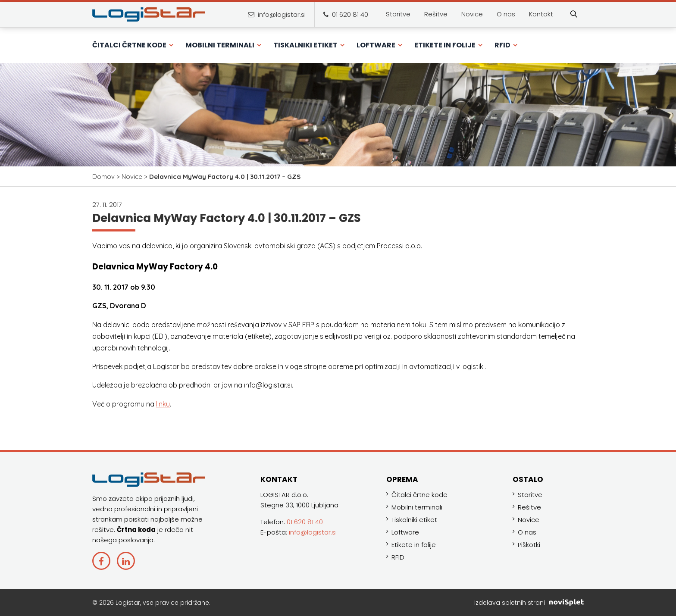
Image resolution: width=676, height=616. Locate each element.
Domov (103, 177)
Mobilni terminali (417, 507)
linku (163, 404)
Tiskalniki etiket (414, 520)
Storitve (530, 495)
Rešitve (529, 507)
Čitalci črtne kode (419, 495)
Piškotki (529, 545)
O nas (527, 532)
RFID (398, 557)
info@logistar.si (277, 14)
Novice (132, 177)
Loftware (405, 532)
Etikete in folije (414, 545)
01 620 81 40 (346, 14)
